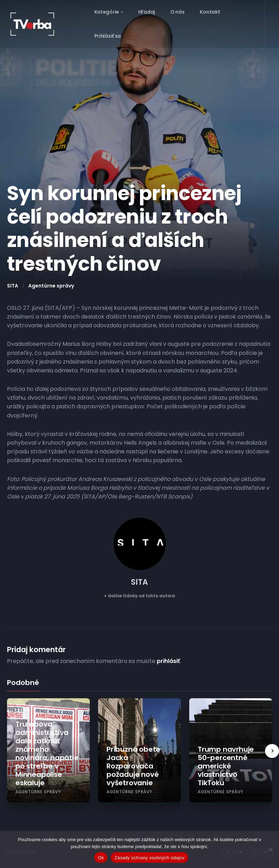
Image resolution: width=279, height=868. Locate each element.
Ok (101, 858)
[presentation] (272, 751)
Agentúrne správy (51, 286)
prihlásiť (168, 661)
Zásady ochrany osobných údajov (149, 858)
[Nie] (270, 849)
